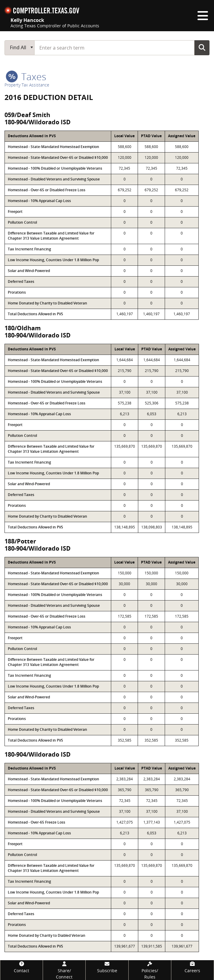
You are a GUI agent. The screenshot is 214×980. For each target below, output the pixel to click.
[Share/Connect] (64, 970)
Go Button (202, 47)
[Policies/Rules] (150, 970)
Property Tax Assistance (27, 85)
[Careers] (193, 967)
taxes (26, 76)
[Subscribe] (107, 967)
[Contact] (21, 967)
